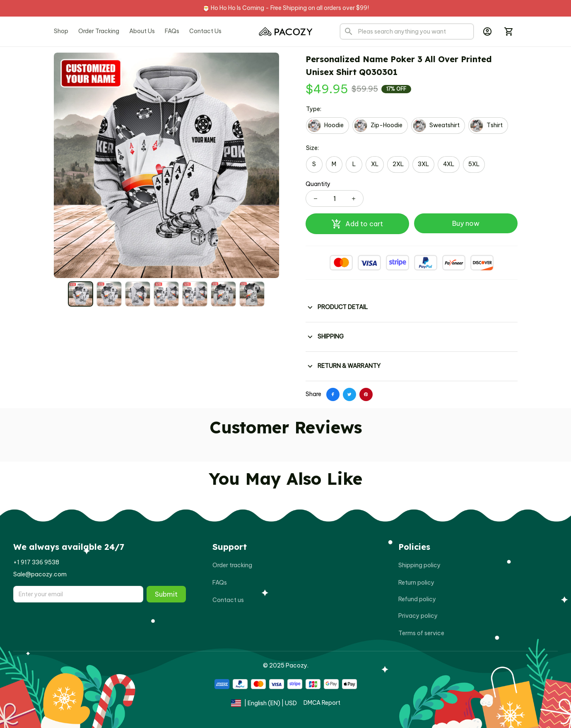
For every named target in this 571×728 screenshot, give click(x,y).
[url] (36, 563)
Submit (166, 594)
